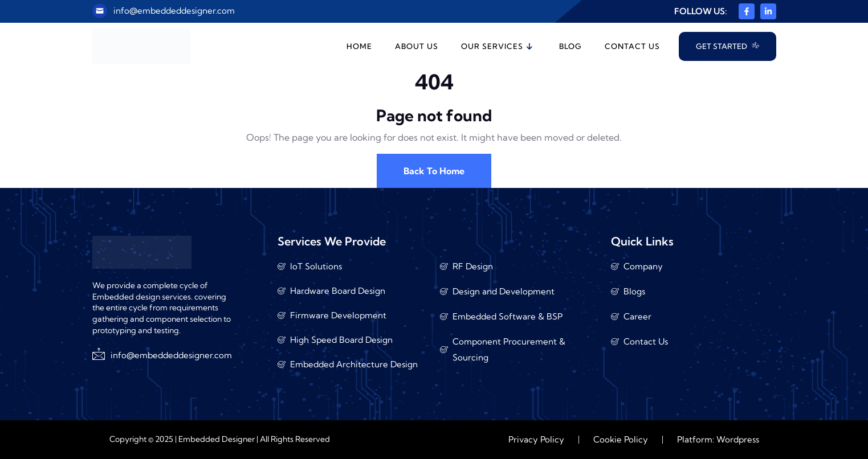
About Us (417, 46)
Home (359, 46)
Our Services (497, 46)
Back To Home (434, 171)
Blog (570, 46)
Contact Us (632, 46)
